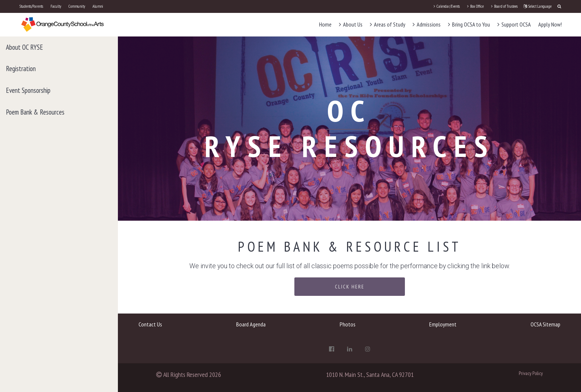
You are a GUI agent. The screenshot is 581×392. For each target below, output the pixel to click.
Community (77, 6)
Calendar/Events (447, 6)
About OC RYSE (24, 47)
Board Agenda (251, 324)
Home (325, 24)
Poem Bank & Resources (35, 112)
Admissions (427, 24)
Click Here (350, 287)
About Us (351, 24)
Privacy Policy (531, 373)
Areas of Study (388, 24)
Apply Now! (550, 24)
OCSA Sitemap (545, 324)
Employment (443, 324)
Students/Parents (31, 6)
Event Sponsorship (28, 90)
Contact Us (150, 324)
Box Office (475, 6)
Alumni (98, 6)
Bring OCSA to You (469, 24)
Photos (348, 324)
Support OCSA (514, 24)
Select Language (538, 6)
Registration (21, 69)
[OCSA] (63, 24)
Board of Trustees (504, 6)
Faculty (56, 6)
